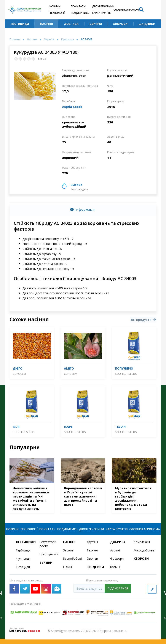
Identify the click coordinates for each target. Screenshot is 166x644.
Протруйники (49, 560)
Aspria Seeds (73, 107)
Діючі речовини (103, 6)
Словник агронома (127, 10)
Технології (57, 13)
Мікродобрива (143, 555)
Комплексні (142, 547)
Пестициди (20, 24)
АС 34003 (86, 39)
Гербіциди (23, 555)
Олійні (68, 572)
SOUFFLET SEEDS (126, 374)
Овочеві (93, 564)
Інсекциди (23, 572)
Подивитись (80, 13)
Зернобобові (72, 564)
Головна (15, 39)
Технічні (93, 555)
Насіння (46, 24)
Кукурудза (68, 39)
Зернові (49, 39)
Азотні (115, 555)
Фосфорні (117, 564)
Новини (55, 6)
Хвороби (120, 24)
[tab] (83, 209)
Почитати (78, 6)
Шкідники (147, 24)
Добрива (71, 24)
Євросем (19, 374)
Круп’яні (92, 547)
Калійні (115, 572)
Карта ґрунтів (102, 13)
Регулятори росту (48, 549)
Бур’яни (96, 24)
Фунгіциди (23, 564)
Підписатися (118, 594)
